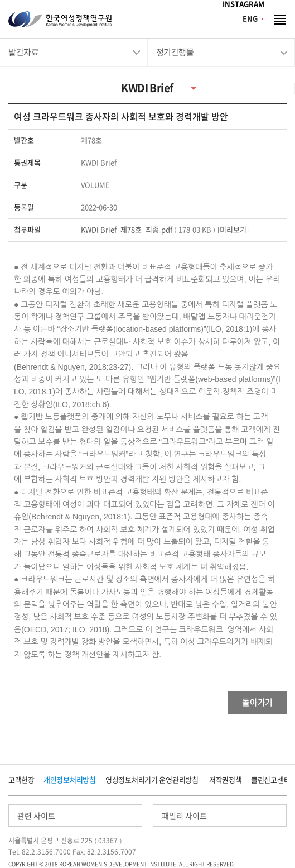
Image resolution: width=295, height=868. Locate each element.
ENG (250, 19)
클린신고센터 (270, 780)
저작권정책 (226, 780)
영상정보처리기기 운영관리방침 (152, 780)
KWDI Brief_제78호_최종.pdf (127, 230)
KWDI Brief (147, 88)
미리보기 (233, 230)
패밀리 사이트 (184, 816)
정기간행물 (175, 52)
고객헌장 (21, 780)
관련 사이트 (36, 816)
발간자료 (23, 52)
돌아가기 (257, 702)
